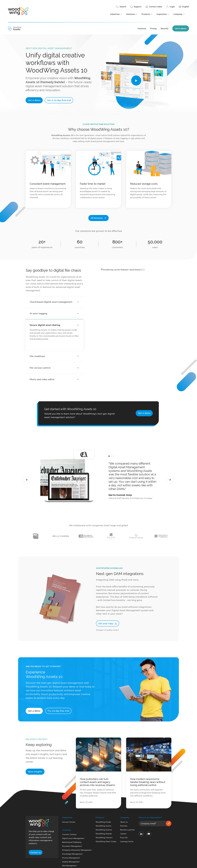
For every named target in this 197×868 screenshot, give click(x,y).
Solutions (132, 14)
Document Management (72, 857)
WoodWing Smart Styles (106, 852)
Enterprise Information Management (77, 861)
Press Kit (124, 848)
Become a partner (128, 840)
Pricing (153, 28)
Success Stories (69, 833)
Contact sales (154, 7)
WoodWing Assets (103, 836)
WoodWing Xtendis (104, 844)
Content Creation (69, 845)
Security (164, 28)
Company (179, 14)
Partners (124, 836)
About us (124, 833)
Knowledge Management (72, 864)
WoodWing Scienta (104, 840)
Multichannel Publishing (72, 853)
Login (170, 7)
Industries (116, 14)
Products (147, 14)
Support (136, 7)
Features (142, 28)
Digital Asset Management (73, 849)
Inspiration (163, 14)
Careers (123, 844)
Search (121, 7)
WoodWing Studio (103, 833)
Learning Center (127, 852)
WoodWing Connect (104, 848)
